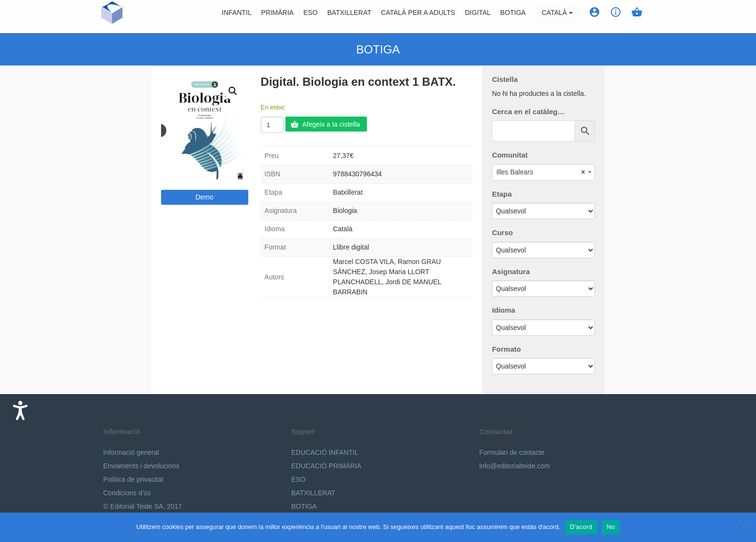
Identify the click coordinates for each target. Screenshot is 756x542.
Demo (204, 197)
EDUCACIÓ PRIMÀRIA (326, 466)
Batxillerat (349, 17)
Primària (278, 17)
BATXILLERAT (313, 493)
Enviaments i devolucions (141, 466)
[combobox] (543, 172)
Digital (478, 17)
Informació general (131, 452)
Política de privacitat (133, 479)
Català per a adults (418, 17)
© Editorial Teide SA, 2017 (142, 506)
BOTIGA (513, 17)
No (611, 527)
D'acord (581, 527)
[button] (233, 91)
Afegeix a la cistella (331, 124)
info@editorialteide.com (515, 466)
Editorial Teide (112, 17)
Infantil (236, 17)
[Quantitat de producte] (272, 125)
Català (557, 17)
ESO (310, 17)
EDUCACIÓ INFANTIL (325, 452)
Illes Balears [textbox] (540, 172)
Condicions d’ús (127, 493)
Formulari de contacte (512, 452)
